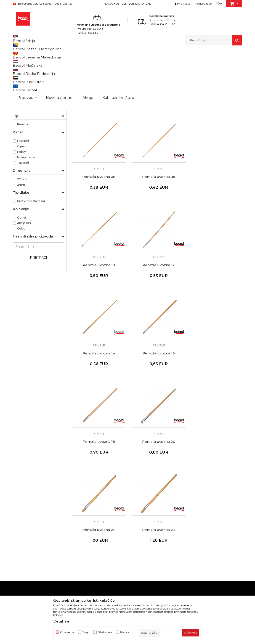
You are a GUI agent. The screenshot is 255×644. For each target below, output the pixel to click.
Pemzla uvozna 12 (215, 227)
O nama (78, 478)
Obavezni (67, 632)
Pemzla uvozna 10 (157, 227)
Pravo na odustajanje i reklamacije (157, 510)
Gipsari (22, 199)
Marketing (128, 632)
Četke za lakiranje (27, 101)
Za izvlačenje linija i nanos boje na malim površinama (40, 158)
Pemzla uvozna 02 (98, 140)
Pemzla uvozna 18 (215, 314)
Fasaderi (23, 193)
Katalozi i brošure (85, 497)
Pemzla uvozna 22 (157, 401)
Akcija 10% (24, 275)
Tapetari (23, 215)
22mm (22, 231)
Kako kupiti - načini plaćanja (151, 497)
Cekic (21, 281)
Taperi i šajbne (25, 123)
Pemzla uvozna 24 (215, 401)
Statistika (105, 632)
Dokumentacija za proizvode (94, 503)
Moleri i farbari (27, 210)
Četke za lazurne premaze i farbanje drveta (38, 82)
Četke (105, 55)
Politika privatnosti (144, 491)
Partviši (20, 112)
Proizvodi (48, 55)
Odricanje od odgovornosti (151, 484)
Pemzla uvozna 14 (98, 314)
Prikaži (193, 63)
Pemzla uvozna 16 (157, 314)
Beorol (22, 140)
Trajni (86, 632)
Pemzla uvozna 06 (215, 140)
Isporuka (137, 503)
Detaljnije (61, 621)
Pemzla (23, 177)
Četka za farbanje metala (32, 74)
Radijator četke (26, 106)
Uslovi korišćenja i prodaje (150, 478)
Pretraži (39, 310)
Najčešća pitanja (143, 516)
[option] (127, 4)
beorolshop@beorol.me (48, 498)
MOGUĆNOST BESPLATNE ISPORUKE (127, 4)
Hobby (21, 204)
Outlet (22, 270)
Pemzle (21, 117)
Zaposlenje (80, 491)
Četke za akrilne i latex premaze (37, 90)
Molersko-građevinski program (78, 55)
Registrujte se (203, 4)
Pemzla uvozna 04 (157, 140)
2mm (21, 237)
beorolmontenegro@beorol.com (43, 533)
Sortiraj (127, 63)
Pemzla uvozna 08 (98, 227)
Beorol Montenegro (25, 55)
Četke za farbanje (27, 95)
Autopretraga (106, 63)
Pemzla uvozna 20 (98, 401)
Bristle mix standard (31, 253)
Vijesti (76, 484)
